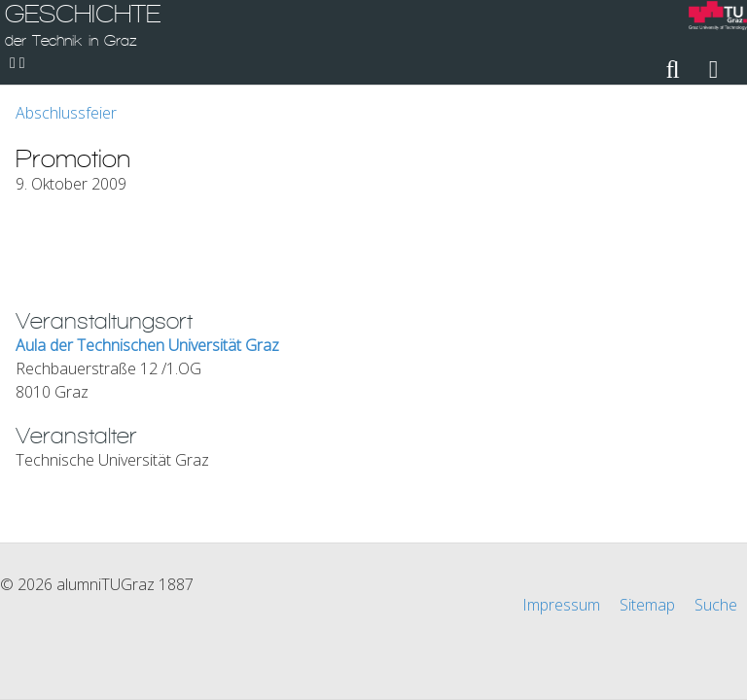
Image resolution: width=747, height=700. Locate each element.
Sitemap (647, 605)
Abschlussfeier (66, 113)
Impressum (561, 605)
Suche (716, 605)
